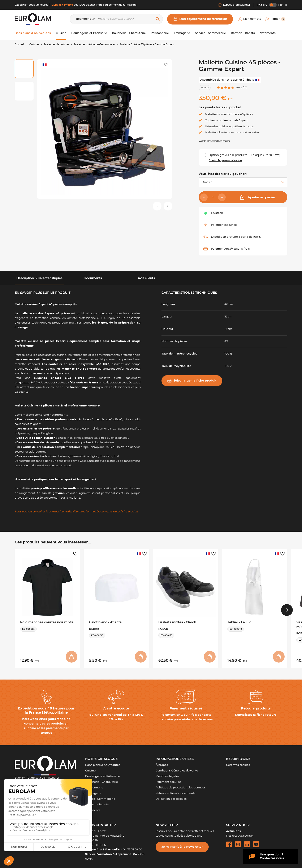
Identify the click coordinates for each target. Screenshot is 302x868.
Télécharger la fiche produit (192, 381)
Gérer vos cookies (238, 763)
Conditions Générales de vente (177, 768)
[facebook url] (229, 842)
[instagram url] (238, 842)
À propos (162, 763)
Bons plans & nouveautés (103, 763)
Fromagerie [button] (182, 33)
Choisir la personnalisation (225, 160)
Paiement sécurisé (169, 780)
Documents (93, 278)
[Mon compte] (250, 19)
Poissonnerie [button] (160, 33)
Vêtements (93, 808)
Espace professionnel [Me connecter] (234, 5)
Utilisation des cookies (171, 796)
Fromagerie (93, 791)
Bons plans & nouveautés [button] (33, 33)
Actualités (233, 829)
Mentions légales (167, 774)
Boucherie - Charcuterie (102, 780)
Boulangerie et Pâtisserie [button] (89, 33)
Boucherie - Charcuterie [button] (129, 33)
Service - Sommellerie (100, 796)
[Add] (222, 197)
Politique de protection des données (181, 785)
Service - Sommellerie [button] (210, 33)
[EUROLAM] (33, 19)
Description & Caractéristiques (39, 278)
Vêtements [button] (268, 33)
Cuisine (90, 768)
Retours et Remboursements (176, 791)
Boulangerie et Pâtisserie (103, 774)
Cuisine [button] (61, 33)
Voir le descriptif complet (214, 141)
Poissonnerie (94, 785)
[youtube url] (256, 842)
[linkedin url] (247, 842)
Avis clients (146, 278)
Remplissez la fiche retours (256, 712)
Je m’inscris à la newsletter (182, 844)
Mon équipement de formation (200, 19)
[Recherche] (116, 19)
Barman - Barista (97, 802)
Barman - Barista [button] (243, 33)
